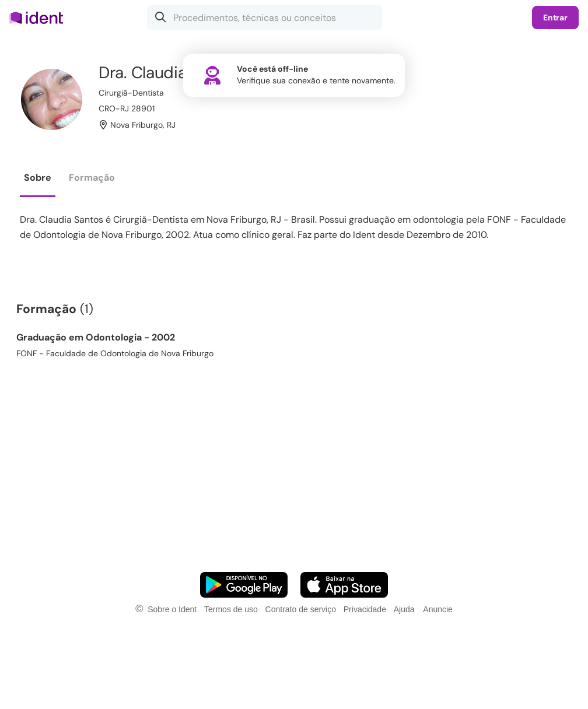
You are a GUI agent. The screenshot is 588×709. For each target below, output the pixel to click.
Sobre (38, 178)
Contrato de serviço (301, 609)
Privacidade (365, 609)
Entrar (555, 17)
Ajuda (404, 609)
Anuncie (438, 609)
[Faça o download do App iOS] (344, 585)
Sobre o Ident (172, 609)
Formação (92, 178)
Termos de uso (231, 609)
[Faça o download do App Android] (244, 585)
